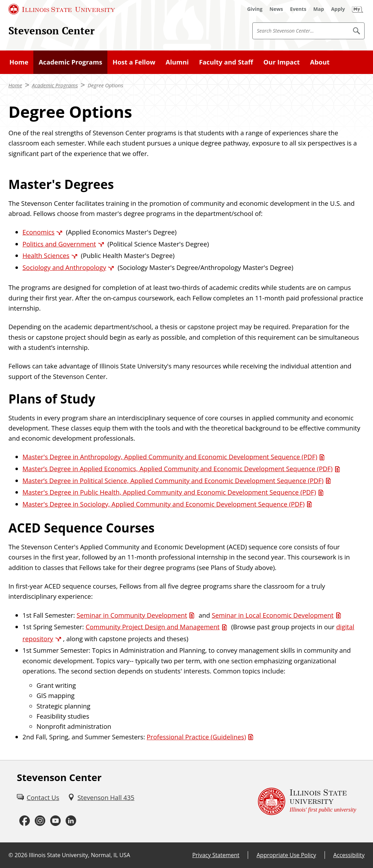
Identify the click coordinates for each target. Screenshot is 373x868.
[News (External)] (276, 9)
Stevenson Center (52, 30)
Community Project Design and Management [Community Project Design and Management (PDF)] (153, 627)
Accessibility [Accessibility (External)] (349, 855)
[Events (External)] (298, 9)
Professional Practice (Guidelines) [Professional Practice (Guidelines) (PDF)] (196, 737)
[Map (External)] (319, 9)
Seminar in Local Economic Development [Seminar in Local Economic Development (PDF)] (272, 615)
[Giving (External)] (255, 9)
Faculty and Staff (226, 62)
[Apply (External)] (338, 9)
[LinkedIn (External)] (71, 821)
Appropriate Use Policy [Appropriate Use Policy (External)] (286, 855)
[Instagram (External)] (40, 821)
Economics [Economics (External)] (38, 232)
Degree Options (105, 85)
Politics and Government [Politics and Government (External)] (59, 244)
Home (19, 62)
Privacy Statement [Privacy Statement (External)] (216, 855)
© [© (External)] (11, 855)
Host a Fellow (134, 62)
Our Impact (282, 62)
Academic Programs (70, 62)
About (320, 62)
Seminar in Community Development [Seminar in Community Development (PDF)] (132, 615)
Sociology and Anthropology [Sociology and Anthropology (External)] (64, 267)
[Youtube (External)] (55, 821)
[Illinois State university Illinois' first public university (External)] (307, 801)
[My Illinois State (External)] (358, 9)
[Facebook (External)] (25, 821)
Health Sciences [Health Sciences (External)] (46, 255)
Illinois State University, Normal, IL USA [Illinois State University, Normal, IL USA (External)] (79, 855)
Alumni (177, 62)
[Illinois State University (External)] (62, 9)
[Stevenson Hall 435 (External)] (101, 797)
